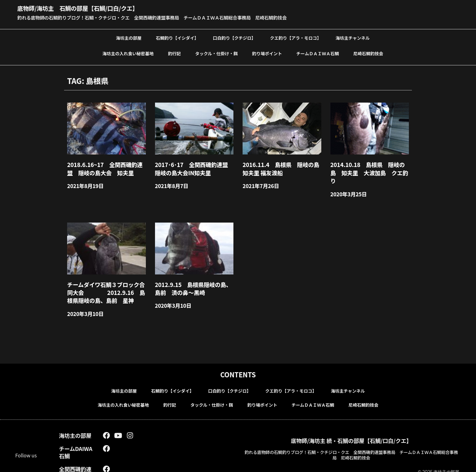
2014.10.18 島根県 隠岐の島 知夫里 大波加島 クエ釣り (370, 167)
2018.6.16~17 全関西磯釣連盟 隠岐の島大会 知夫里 (107, 167)
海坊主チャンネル (353, 38)
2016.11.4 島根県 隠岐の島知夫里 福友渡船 (280, 167)
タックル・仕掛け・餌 (217, 53)
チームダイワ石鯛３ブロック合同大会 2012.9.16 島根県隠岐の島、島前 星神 (105, 280)
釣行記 (175, 53)
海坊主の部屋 (129, 38)
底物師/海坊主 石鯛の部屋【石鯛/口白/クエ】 (87, 8)
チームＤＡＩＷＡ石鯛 (318, 53)
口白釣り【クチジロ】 (234, 38)
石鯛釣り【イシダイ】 (177, 38)
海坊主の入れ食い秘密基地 (128, 53)
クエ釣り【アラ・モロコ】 (296, 38)
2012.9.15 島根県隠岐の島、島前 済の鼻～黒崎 (193, 277)
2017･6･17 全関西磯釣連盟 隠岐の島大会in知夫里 (194, 167)
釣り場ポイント (267, 53)
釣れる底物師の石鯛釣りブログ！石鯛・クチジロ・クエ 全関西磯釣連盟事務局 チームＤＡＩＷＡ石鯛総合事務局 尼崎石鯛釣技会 (161, 17)
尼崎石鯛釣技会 (368, 53)
